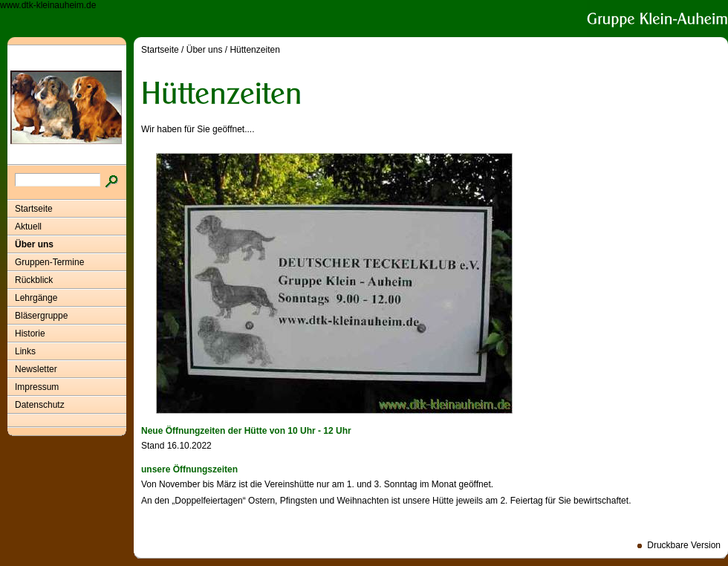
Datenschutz (40, 405)
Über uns (34, 244)
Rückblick (34, 280)
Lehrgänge (36, 298)
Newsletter (36, 369)
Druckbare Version (684, 545)
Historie (30, 334)
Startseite (34, 209)
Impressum (37, 387)
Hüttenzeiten (254, 50)
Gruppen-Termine (49, 262)
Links (25, 351)
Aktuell (28, 227)
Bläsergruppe (41, 316)
